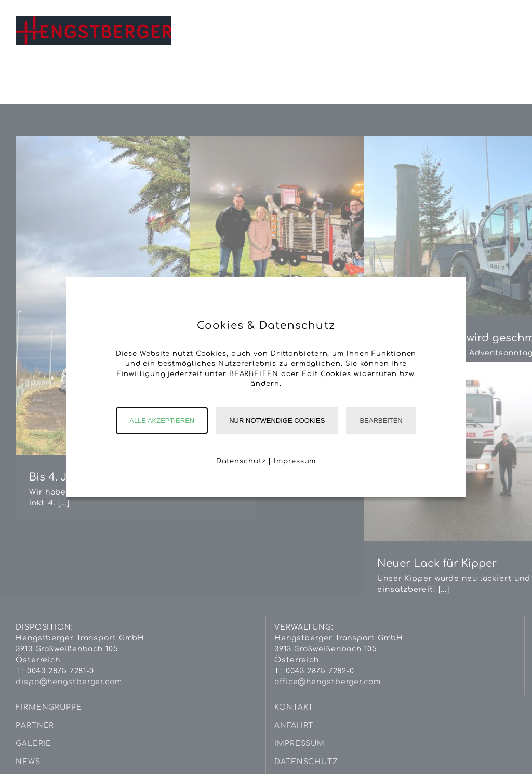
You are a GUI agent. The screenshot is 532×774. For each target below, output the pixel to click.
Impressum (295, 461)
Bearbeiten (381, 421)
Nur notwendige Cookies (277, 421)
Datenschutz (241, 461)
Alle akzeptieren (162, 421)
